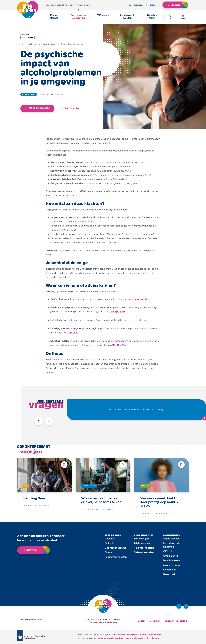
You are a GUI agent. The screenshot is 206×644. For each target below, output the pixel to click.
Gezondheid (170, 574)
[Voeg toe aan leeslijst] (64, 465)
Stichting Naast (120, 345)
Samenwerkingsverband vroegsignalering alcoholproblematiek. (131, 638)
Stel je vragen (141, 539)
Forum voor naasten (116, 557)
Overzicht (110, 539)
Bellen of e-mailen (144, 552)
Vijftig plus (103, 15)
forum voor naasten (138, 299)
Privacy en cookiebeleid (175, 621)
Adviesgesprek (142, 543)
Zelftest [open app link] (109, 543)
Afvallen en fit (170, 556)
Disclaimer (155, 621)
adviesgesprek (117, 312)
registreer (136, 5)
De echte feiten (152, 17)
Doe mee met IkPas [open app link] (115, 548)
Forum (108, 552)
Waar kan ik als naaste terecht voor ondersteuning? (136, 410)
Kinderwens (169, 570)
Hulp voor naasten (144, 548)
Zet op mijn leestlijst (37, 108)
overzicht (73, 333)
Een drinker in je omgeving (78, 17)
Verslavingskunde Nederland (103, 622)
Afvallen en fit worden (127, 17)
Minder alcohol (54, 17)
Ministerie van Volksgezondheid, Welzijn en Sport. (139, 634)
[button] (25, 34)
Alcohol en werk (172, 565)
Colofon (142, 621)
